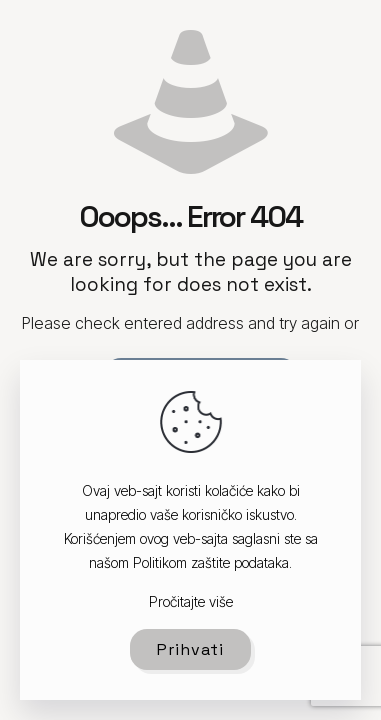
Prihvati (190, 649)
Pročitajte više (191, 601)
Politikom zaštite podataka (211, 562)
